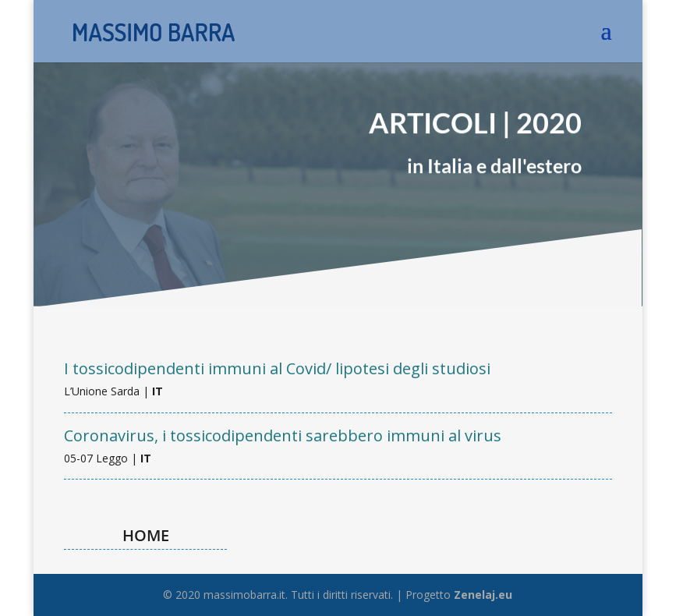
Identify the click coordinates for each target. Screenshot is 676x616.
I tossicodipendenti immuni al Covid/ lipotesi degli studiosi (277, 368)
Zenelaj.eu (483, 595)
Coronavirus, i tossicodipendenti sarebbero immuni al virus (283, 435)
